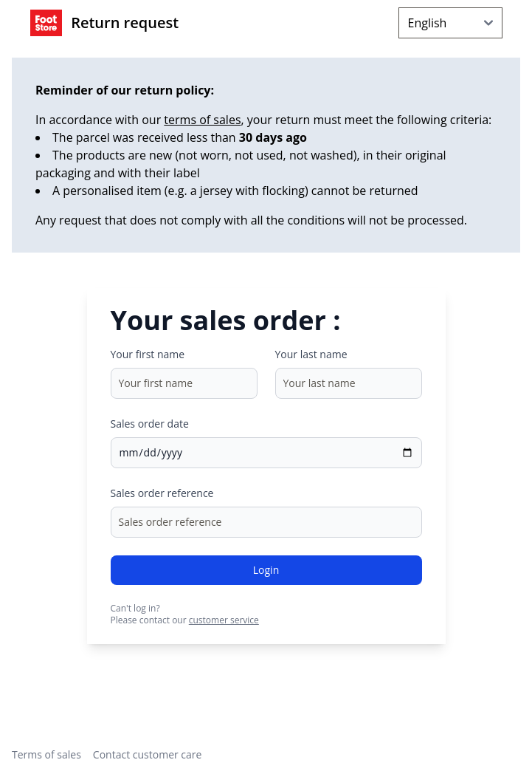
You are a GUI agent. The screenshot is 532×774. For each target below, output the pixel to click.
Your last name (311, 354)
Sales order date (150, 424)
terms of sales (202, 120)
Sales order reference (162, 493)
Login (266, 570)
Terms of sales (46, 754)
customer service (224, 620)
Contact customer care (148, 754)
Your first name (148, 354)
